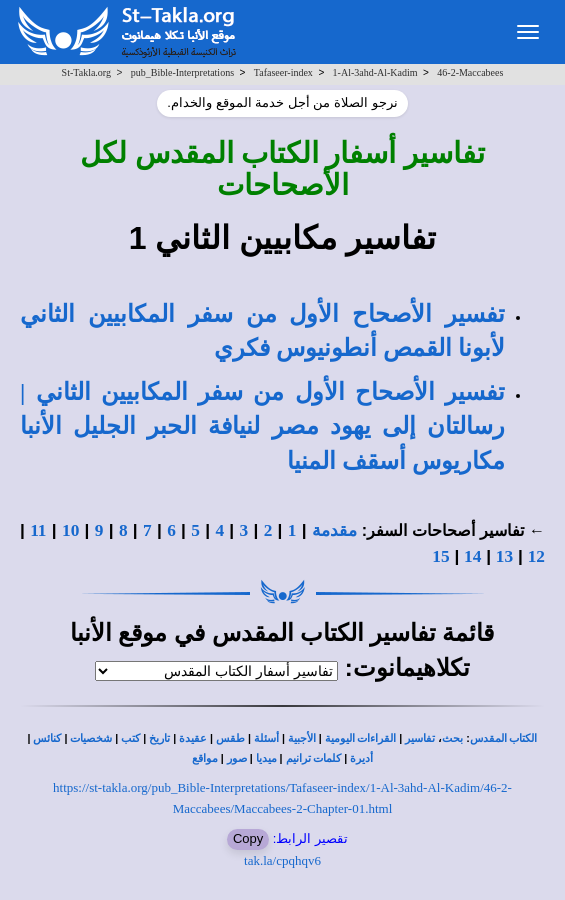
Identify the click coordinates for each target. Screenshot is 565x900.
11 (38, 530)
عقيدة (193, 738)
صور (237, 758)
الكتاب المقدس (504, 738)
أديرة (361, 758)
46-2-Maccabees (470, 72)
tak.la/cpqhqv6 (282, 860)
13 (504, 556)
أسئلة (266, 738)
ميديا (266, 758)
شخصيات (91, 738)
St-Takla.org (86, 72)
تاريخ (159, 738)
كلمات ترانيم (314, 758)
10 (70, 530)
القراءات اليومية (361, 738)
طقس (230, 738)
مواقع (205, 758)
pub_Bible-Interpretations (182, 72)
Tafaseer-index (283, 72)
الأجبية (302, 738)
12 (536, 556)
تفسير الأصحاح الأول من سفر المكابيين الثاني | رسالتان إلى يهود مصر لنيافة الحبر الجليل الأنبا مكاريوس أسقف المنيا (262, 426)
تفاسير (420, 738)
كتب (130, 738)
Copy (248, 838)
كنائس (47, 738)
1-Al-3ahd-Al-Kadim (375, 72)
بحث (452, 738)
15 (440, 556)
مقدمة (334, 530)
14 (472, 556)
